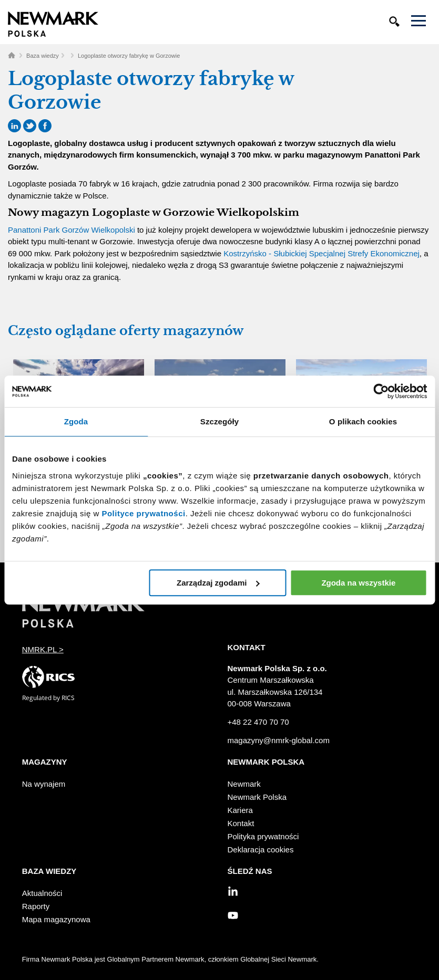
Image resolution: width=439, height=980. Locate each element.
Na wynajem (44, 784)
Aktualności (42, 893)
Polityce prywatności (143, 513)
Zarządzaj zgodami (218, 583)
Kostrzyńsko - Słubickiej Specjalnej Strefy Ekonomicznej (321, 253)
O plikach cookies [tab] (363, 421)
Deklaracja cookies (261, 849)
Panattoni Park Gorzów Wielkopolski (72, 230)
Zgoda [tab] (76, 421)
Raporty (36, 906)
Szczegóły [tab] (219, 421)
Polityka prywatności (263, 836)
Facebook (45, 126)
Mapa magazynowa (56, 919)
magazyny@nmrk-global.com (279, 740)
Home (12, 55)
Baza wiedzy (43, 56)
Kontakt (241, 823)
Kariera (240, 810)
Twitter (30, 126)
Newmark (244, 784)
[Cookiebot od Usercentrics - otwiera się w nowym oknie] (381, 391)
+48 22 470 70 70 (258, 722)
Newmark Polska (257, 797)
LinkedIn (14, 126)
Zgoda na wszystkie (358, 583)
